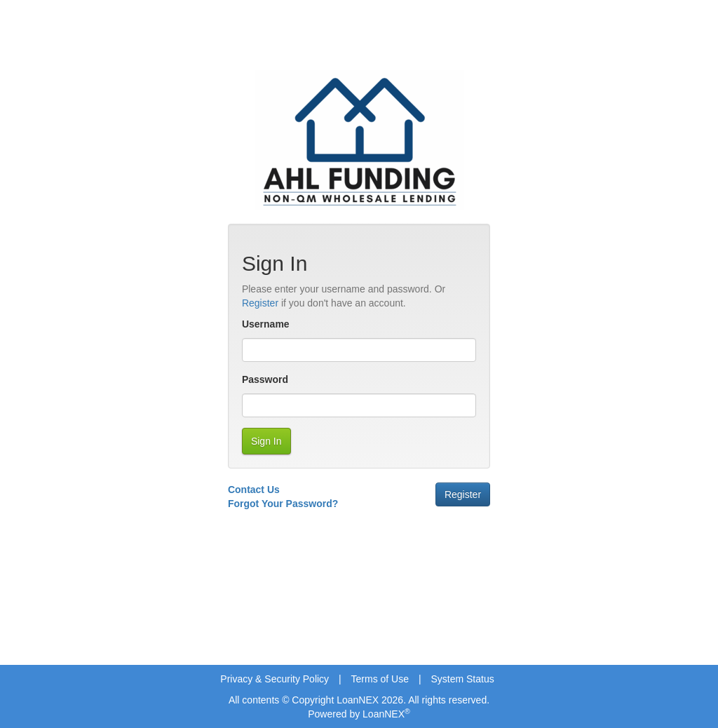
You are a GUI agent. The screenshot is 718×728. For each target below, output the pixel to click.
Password (265, 379)
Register (260, 303)
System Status (462, 679)
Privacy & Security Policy (275, 679)
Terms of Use (380, 679)
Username (266, 324)
